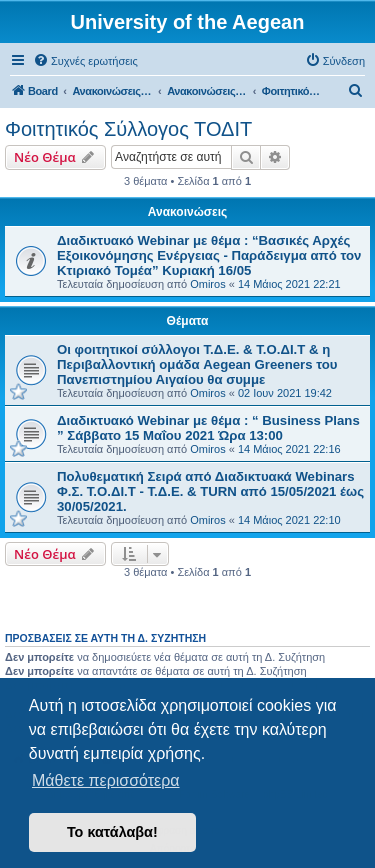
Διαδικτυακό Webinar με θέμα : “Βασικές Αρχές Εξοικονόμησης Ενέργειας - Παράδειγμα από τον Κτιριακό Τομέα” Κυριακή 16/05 (209, 255)
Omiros (207, 284)
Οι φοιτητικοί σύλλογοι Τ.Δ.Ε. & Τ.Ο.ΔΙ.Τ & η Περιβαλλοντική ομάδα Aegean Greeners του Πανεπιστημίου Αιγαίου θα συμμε (197, 364)
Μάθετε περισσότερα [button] (106, 780)
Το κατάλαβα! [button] (112, 832)
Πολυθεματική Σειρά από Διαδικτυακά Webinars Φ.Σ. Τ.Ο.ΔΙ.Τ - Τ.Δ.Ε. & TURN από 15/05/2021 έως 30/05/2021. (210, 491)
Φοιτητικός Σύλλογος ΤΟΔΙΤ (128, 129)
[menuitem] (85, 61)
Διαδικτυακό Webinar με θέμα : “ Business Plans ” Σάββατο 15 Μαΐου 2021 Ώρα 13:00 (208, 428)
